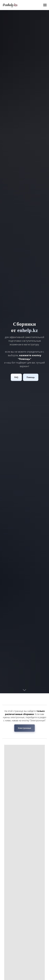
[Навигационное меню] (45, 5)
